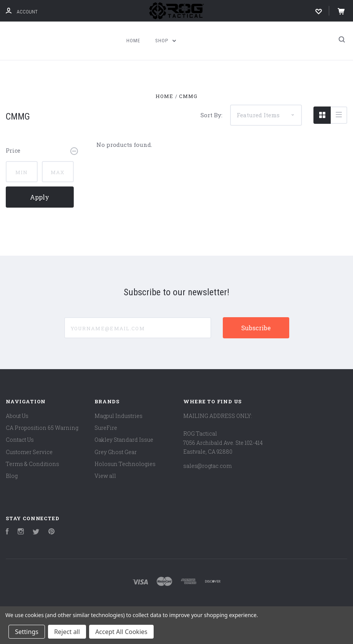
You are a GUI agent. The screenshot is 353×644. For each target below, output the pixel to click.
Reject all (67, 632)
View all (105, 476)
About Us (17, 416)
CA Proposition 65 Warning (42, 428)
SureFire (106, 428)
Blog (12, 476)
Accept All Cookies (121, 632)
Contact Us (20, 440)
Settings (27, 632)
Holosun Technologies (125, 464)
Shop (166, 41)
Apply (40, 197)
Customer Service (29, 452)
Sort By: (211, 115)
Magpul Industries (118, 416)
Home (133, 41)
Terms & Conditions (32, 464)
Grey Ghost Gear (116, 452)
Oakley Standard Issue (124, 440)
